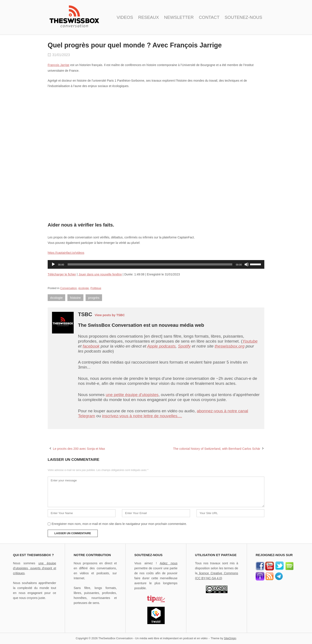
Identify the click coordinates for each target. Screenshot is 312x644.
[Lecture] (53, 264)
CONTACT (209, 17)
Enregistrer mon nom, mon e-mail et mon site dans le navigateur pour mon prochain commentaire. (119, 524)
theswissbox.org (230, 346)
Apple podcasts (161, 346)
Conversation (69, 288)
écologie (84, 288)
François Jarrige (58, 65)
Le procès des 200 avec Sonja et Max (79, 449)
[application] (156, 264)
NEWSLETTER (179, 17)
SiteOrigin (230, 638)
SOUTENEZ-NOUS (243, 17)
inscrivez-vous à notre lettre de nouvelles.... (142, 416)
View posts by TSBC (110, 315)
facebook (91, 346)
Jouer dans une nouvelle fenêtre (100, 274)
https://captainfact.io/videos (66, 253)
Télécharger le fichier (62, 274)
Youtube (250, 341)
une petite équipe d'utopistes (132, 395)
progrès (94, 298)
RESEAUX (149, 17)
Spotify (184, 346)
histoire (75, 298)
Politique (96, 288)
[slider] (150, 264)
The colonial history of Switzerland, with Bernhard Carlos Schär (217, 449)
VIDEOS (125, 17)
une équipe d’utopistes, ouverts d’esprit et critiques (35, 568)
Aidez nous (169, 563)
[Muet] (247, 264)
